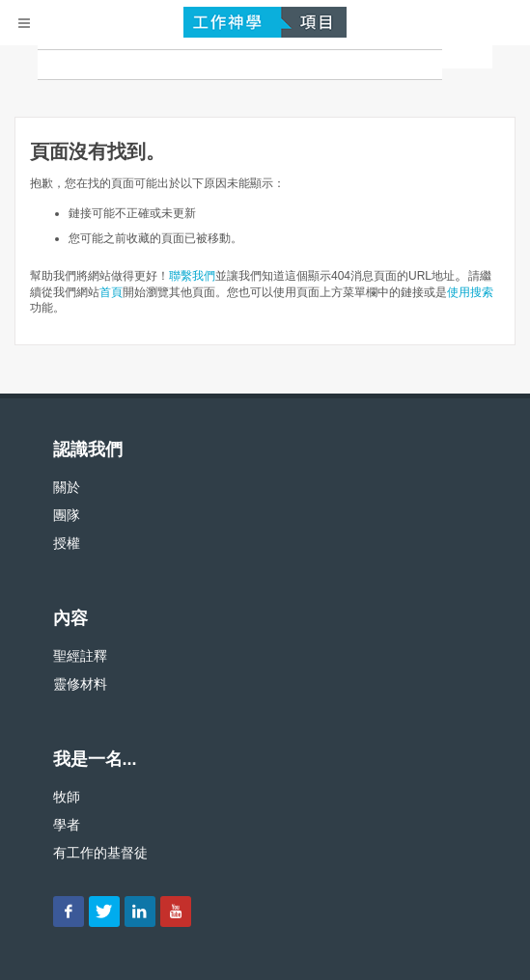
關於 (67, 487)
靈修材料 (80, 684)
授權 (67, 543)
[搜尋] (240, 65)
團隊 (67, 515)
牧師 (67, 797)
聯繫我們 (192, 276)
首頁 (111, 292)
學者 (67, 825)
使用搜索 (470, 292)
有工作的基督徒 (100, 853)
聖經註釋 (80, 656)
